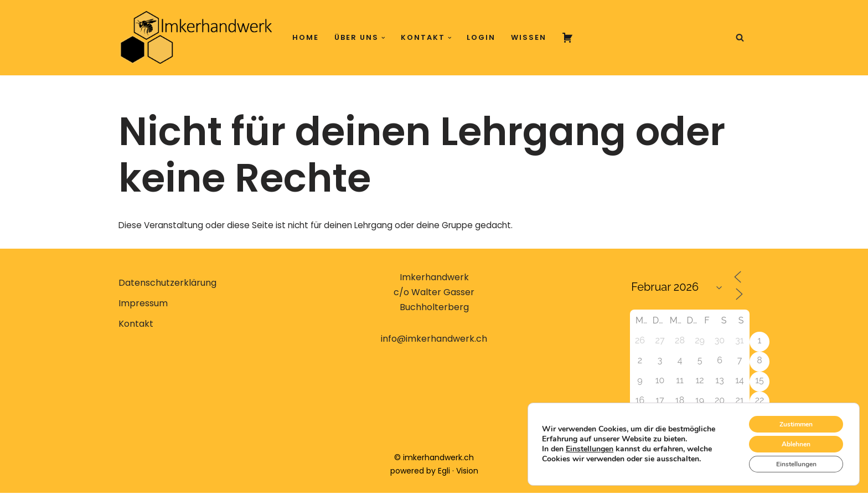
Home (306, 37)
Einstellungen (590, 444)
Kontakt (136, 325)
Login (481, 37)
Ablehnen (788, 439)
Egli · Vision (458, 472)
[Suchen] (740, 37)
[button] (383, 38)
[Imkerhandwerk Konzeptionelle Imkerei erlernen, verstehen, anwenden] (196, 38)
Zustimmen (788, 416)
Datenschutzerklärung (167, 284)
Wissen (529, 37)
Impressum (143, 304)
